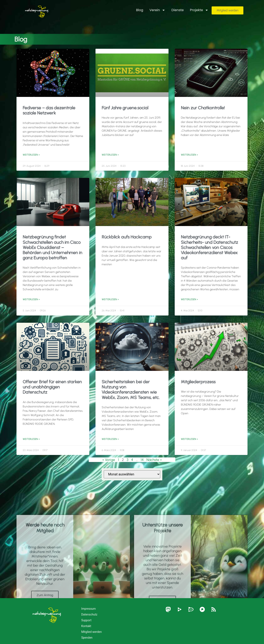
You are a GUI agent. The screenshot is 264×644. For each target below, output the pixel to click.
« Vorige (109, 460)
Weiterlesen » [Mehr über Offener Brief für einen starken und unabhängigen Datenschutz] (31, 439)
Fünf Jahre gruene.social (125, 108)
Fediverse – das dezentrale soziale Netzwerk (49, 110)
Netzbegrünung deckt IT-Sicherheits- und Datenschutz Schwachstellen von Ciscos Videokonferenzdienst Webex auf (209, 247)
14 (142, 460)
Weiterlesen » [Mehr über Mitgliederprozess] (189, 439)
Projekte (199, 10)
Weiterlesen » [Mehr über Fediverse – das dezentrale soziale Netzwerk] (31, 155)
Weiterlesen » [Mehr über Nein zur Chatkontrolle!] (189, 155)
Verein (157, 10)
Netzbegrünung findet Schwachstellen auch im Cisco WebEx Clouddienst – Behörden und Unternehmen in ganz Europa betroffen (52, 247)
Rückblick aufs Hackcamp (127, 237)
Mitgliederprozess (198, 382)
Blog (140, 10)
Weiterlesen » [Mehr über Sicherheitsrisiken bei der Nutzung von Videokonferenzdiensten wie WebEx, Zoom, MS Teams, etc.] (110, 439)
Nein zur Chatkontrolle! (203, 108)
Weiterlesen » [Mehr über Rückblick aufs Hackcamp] (110, 299)
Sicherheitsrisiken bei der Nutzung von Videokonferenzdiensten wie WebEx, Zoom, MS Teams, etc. (131, 390)
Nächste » (154, 460)
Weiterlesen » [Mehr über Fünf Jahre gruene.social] (110, 155)
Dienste (178, 10)
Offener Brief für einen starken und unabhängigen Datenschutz (52, 387)
